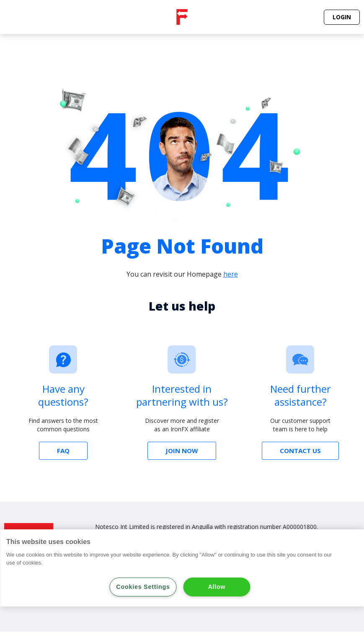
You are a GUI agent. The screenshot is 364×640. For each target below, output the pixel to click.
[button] (342, 17)
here (231, 274)
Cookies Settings (143, 587)
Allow (217, 587)
